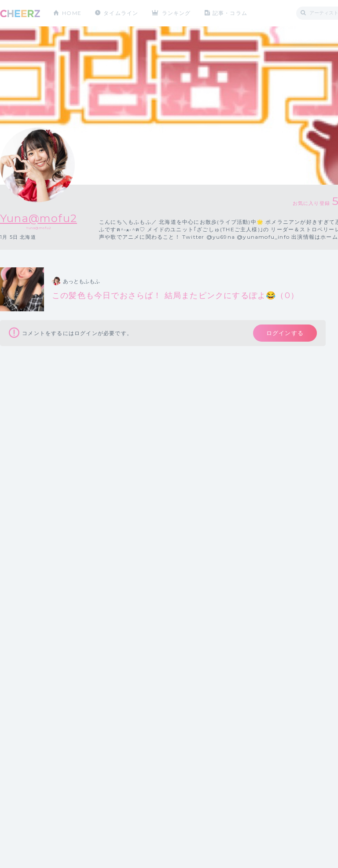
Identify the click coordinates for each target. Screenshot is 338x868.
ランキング (176, 13)
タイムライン (121, 13)
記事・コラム (230, 13)
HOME (72, 13)
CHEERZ (20, 13)
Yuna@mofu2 (39, 218)
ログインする (285, 333)
